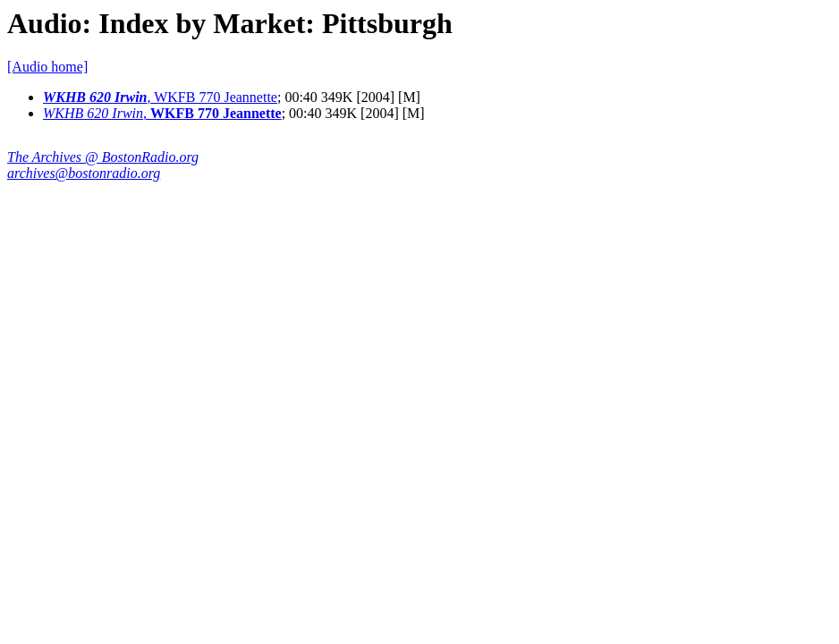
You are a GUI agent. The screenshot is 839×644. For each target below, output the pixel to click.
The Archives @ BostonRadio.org (103, 157)
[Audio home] (47, 67)
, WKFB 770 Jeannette (160, 97)
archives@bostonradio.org (84, 173)
